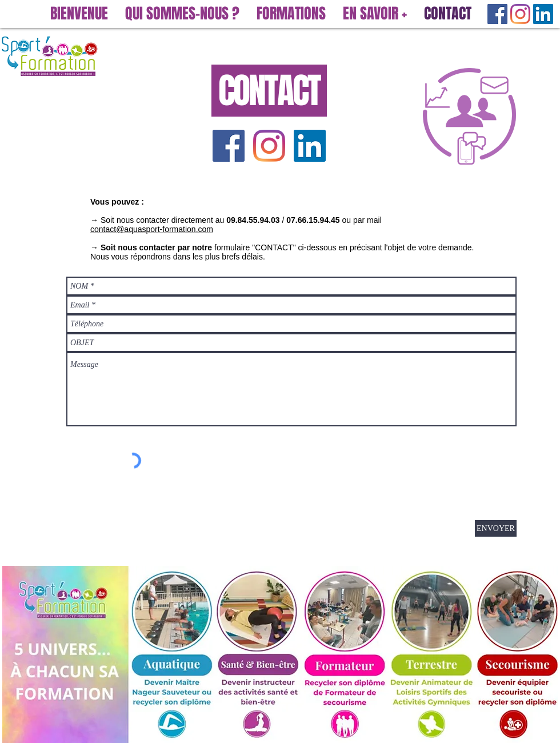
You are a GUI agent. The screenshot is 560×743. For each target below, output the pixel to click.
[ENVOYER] (496, 528)
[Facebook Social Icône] (497, 14)
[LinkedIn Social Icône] (543, 14)
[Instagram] (520, 14)
